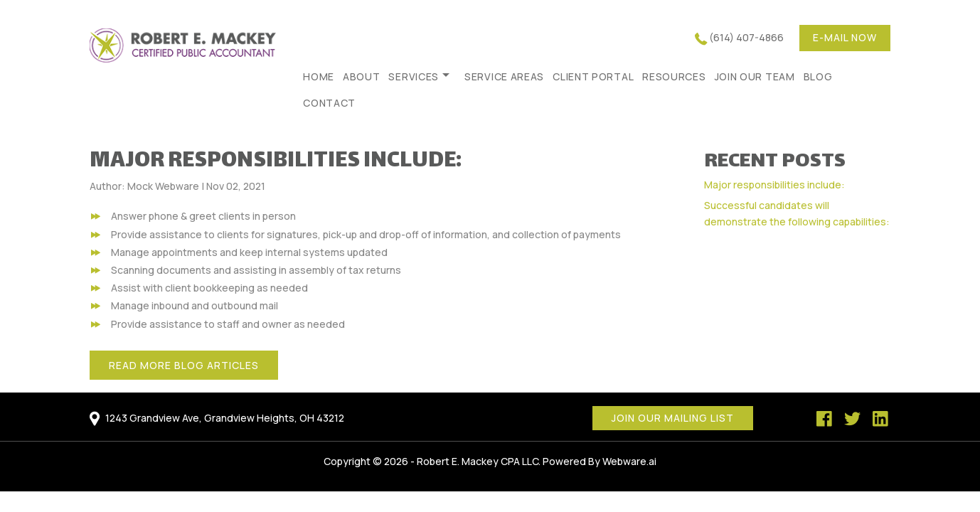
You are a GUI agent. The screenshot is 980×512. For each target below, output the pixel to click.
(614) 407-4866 (746, 37)
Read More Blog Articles (184, 365)
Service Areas (504, 76)
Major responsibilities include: (774, 185)
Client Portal (593, 76)
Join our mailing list (673, 418)
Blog (818, 76)
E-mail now (845, 37)
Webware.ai (629, 461)
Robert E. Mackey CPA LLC (478, 461)
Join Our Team (755, 76)
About (362, 76)
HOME (319, 76)
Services (414, 76)
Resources (674, 76)
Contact (329, 103)
